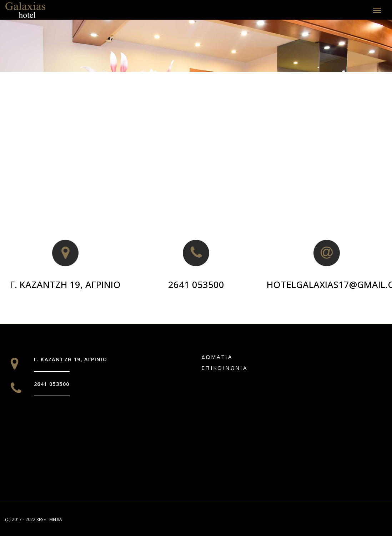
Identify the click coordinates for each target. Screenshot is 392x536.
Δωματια (217, 356)
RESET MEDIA (49, 518)
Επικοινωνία (224, 367)
